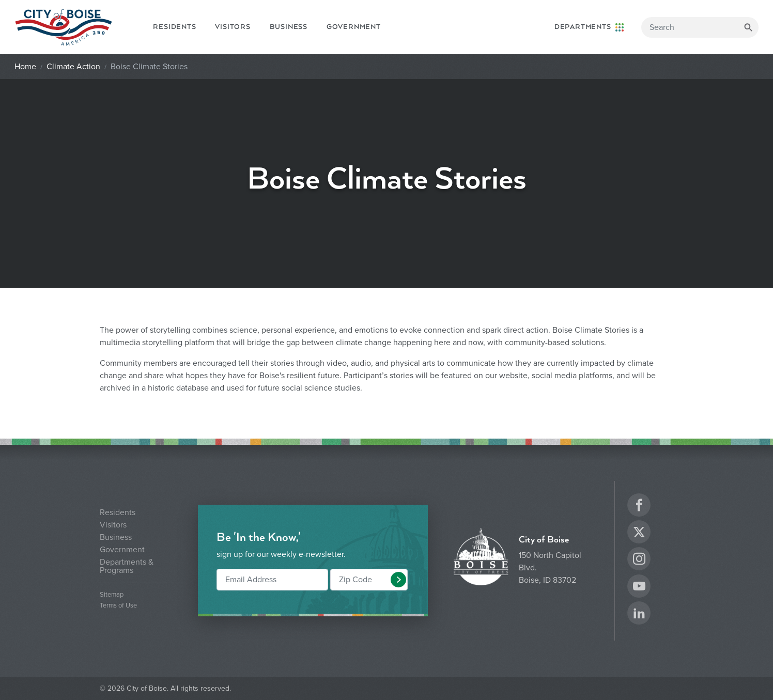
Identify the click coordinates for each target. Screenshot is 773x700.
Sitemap (112, 595)
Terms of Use (118, 606)
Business (289, 27)
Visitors (233, 27)
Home (25, 67)
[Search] (700, 27)
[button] (398, 580)
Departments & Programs (127, 566)
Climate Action (73, 67)
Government (354, 27)
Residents (174, 27)
